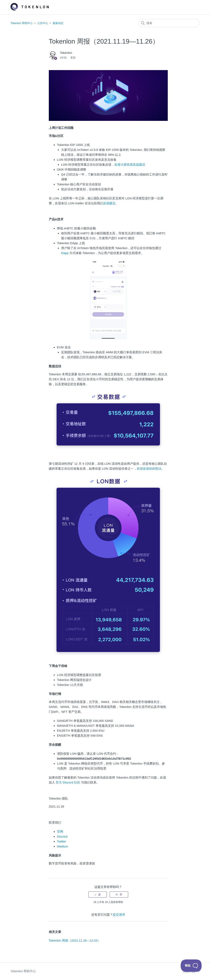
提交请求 (119, 915)
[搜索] (169, 23)
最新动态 (58, 23)
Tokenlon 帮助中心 (22, 23)
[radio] (98, 894)
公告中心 (43, 23)
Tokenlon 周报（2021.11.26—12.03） (75, 940)
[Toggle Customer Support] (191, 966)
